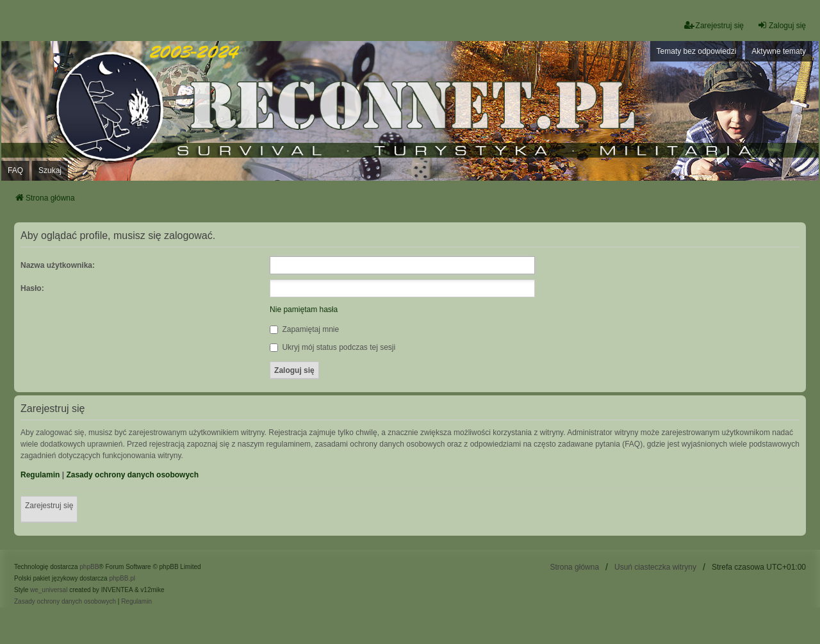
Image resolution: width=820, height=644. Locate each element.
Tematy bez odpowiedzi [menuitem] (697, 51)
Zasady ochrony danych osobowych (132, 475)
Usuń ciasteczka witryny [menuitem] (655, 567)
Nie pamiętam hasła (304, 310)
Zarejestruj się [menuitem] (714, 25)
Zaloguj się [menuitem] (782, 25)
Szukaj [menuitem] (50, 170)
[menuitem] (65, 602)
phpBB (89, 567)
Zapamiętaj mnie (304, 329)
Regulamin (40, 475)
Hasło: (32, 288)
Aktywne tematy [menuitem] (779, 51)
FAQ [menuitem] (15, 170)
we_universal (49, 590)
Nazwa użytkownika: (58, 265)
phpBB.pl (122, 578)
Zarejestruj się (49, 506)
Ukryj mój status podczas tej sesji (332, 347)
